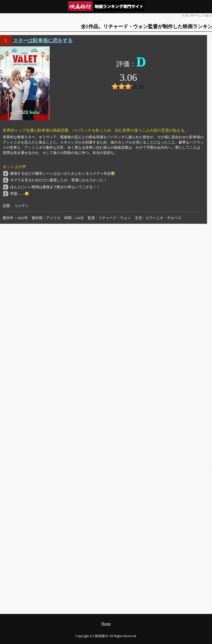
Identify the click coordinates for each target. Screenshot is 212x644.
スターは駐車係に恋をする (43, 41)
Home (106, 624)
